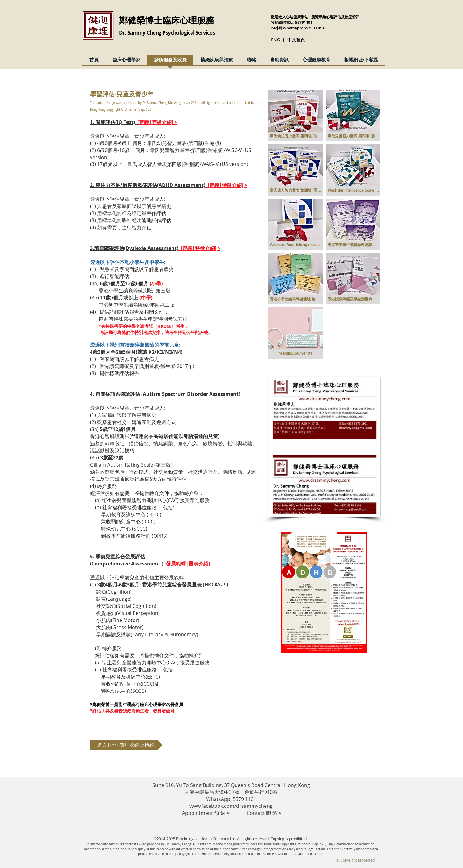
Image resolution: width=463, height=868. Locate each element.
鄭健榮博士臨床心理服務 (167, 20)
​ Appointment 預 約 (206, 813)
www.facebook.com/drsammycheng (231, 806)
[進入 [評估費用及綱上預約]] (126, 745)
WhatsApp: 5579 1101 (231, 799)
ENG (276, 40)
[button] (296, 116)
